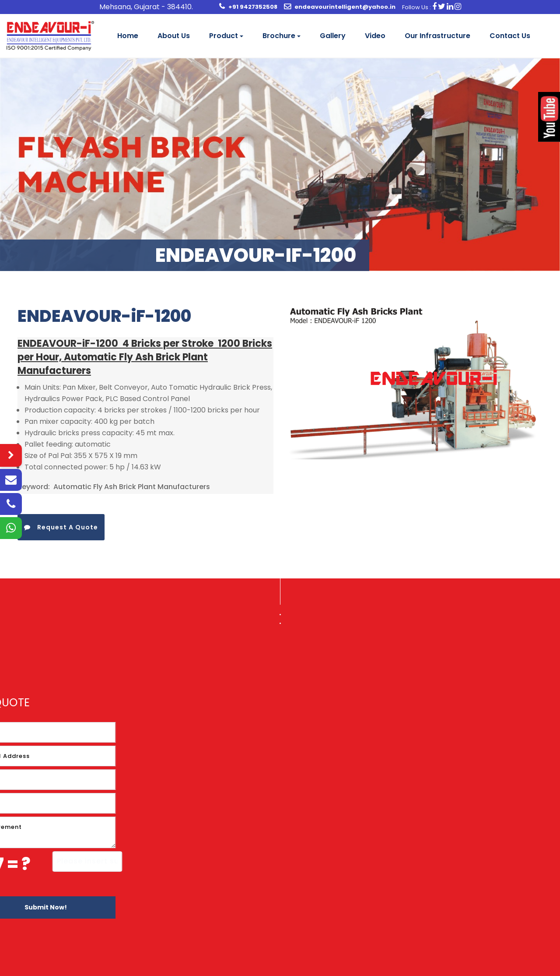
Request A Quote (61, 527)
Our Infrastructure (437, 36)
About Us (174, 36)
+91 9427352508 (253, 7)
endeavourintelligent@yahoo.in (345, 7)
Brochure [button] (279, 36)
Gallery (333, 36)
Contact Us (510, 36)
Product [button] (224, 36)
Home (128, 36)
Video (375, 36)
